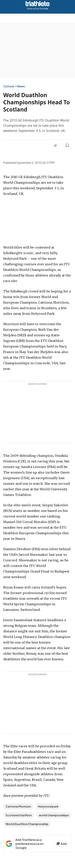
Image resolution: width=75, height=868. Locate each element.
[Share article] (56, 146)
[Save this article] (67, 145)
